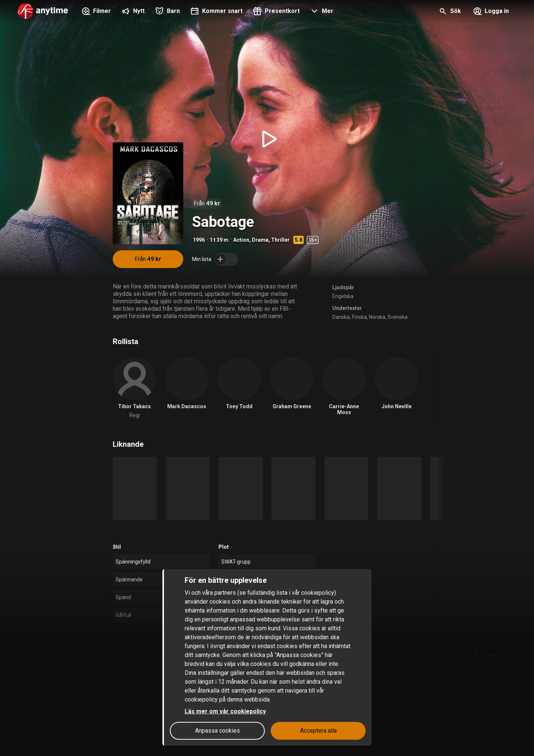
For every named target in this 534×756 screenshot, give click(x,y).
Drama (260, 240)
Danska (341, 317)
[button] (321, 12)
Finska (359, 317)
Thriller (280, 240)
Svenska (398, 317)
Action (241, 240)
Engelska (343, 296)
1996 (199, 240)
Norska (377, 317)
